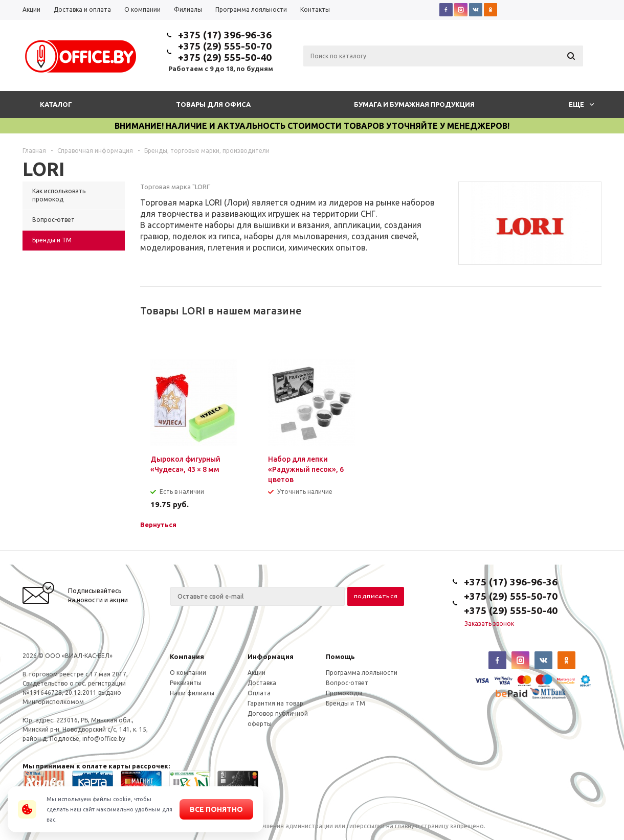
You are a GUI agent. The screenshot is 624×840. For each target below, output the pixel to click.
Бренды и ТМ (346, 703)
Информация (271, 656)
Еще (581, 104)
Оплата (259, 693)
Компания (187, 656)
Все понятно (216, 809)
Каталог (56, 104)
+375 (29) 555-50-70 (225, 46)
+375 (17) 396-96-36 (225, 35)
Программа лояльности (362, 673)
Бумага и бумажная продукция (414, 104)
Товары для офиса (213, 104)
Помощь (340, 656)
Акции (257, 673)
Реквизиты (186, 683)
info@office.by (104, 739)
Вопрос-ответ (347, 683)
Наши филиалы (192, 693)
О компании (188, 673)
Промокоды (344, 693)
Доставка (262, 683)
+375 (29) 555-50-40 (225, 57)
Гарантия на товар (275, 703)
